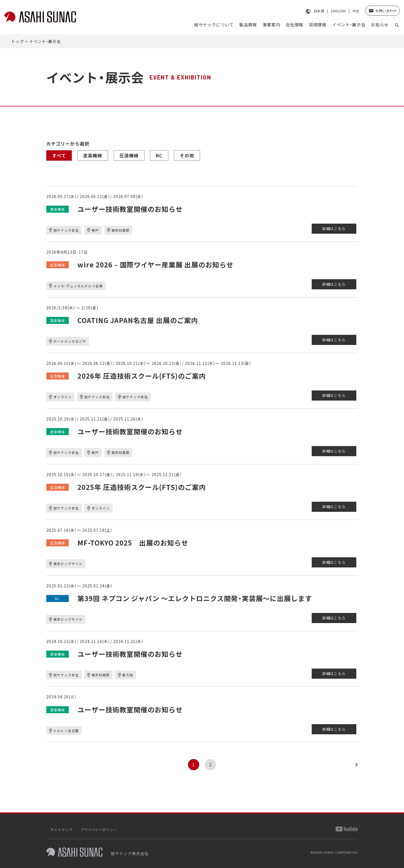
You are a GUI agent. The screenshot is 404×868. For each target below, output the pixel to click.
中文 (355, 11)
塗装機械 (93, 155)
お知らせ (380, 25)
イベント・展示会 (348, 25)
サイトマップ (61, 829)
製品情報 (246, 25)
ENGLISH (337, 11)
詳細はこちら (334, 229)
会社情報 (293, 25)
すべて (59, 155)
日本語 (317, 11)
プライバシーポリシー (99, 829)
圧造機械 (129, 155)
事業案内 (269, 25)
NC (160, 155)
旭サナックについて (211, 25)
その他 (188, 155)
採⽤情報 (316, 25)
